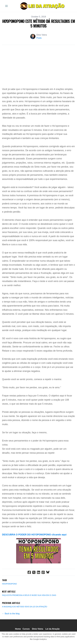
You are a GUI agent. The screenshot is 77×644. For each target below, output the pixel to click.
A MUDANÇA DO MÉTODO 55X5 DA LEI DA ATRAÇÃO (25, 607)
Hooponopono (9, 584)
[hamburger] (6, 6)
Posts (39, 38)
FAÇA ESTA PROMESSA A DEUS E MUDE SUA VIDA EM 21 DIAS (29, 595)
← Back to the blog (11, 614)
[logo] (42, 6)
